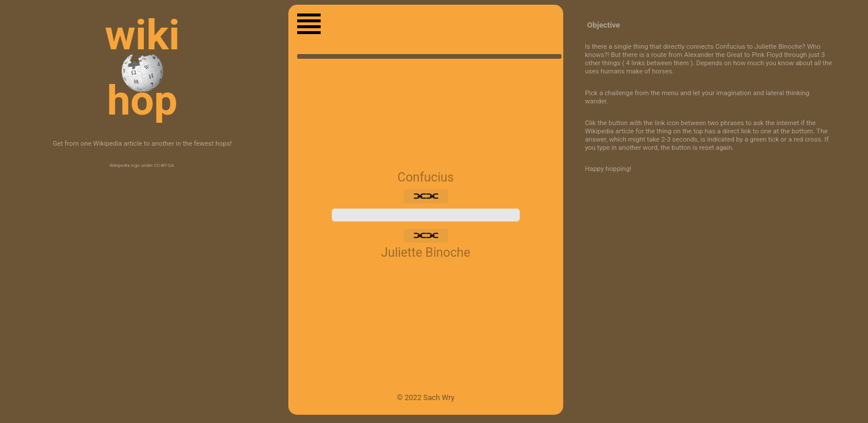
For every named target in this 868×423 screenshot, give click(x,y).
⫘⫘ (426, 196)
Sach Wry (439, 397)
